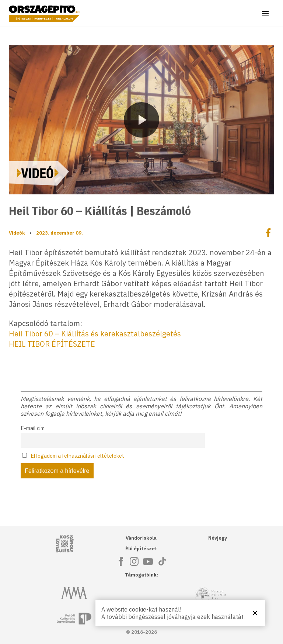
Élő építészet (141, 549)
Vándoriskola (141, 538)
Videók (17, 233)
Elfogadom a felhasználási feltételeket (77, 456)
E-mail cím (33, 428)
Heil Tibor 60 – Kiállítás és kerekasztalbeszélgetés (95, 334)
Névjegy (218, 538)
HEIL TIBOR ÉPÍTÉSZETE (52, 344)
